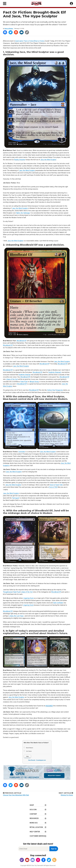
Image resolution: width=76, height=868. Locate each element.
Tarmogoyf (16, 498)
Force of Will (53, 487)
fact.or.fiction (9, 29)
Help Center (35, 832)
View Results (32, 760)
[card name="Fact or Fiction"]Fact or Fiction (30, 41)
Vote (27, 756)
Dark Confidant (58, 603)
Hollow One (51, 390)
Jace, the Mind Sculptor (34, 52)
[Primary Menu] (5, 4)
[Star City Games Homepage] (38, 3)
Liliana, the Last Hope (16, 616)
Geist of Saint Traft (56, 485)
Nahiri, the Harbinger (23, 213)
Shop (32, 805)
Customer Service (37, 836)
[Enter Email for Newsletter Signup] (34, 849)
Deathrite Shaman (24, 375)
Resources (34, 818)
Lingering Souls (28, 598)
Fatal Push (24, 382)
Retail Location (36, 827)
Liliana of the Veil (12, 379)
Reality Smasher (20, 160)
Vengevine (59, 390)
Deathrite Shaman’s (55, 372)
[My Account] (71, 4)
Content (33, 814)
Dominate (22, 452)
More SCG (34, 823)
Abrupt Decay (34, 382)
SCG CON (33, 810)
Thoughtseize (8, 592)
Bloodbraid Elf (29, 245)
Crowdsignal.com (41, 760)
